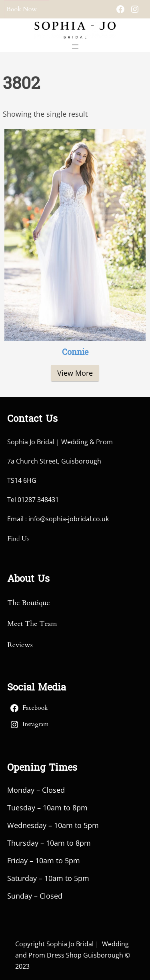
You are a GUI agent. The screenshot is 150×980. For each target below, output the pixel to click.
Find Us (18, 539)
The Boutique (28, 603)
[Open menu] (75, 47)
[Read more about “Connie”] (75, 373)
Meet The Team (32, 624)
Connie (75, 353)
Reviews (20, 645)
